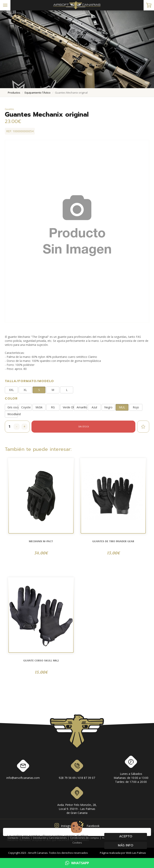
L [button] (67, 390)
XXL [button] (11, 390)
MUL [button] (122, 407)
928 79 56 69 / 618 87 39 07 (77, 770)
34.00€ (41, 553)
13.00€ (113, 553)
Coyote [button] (26, 407)
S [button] (39, 390)
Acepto (126, 836)
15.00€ (41, 672)
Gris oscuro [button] (13, 407)
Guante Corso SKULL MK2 (41, 660)
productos (14, 93)
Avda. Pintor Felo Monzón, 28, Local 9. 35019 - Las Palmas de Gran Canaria (77, 801)
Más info (126, 845)
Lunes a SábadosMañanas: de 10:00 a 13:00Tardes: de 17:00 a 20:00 (131, 770)
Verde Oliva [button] (68, 407)
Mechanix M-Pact (41, 541)
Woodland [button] (13, 414)
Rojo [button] (136, 407)
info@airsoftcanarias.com (23, 770)
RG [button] (53, 407)
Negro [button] (108, 407)
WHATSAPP (77, 863)
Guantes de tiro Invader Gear (113, 541)
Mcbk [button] (39, 407)
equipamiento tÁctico (38, 93)
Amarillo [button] (82, 407)
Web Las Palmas (136, 853)
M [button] (53, 390)
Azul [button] (94, 407)
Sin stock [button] (84, 427)
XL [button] (25, 390)
